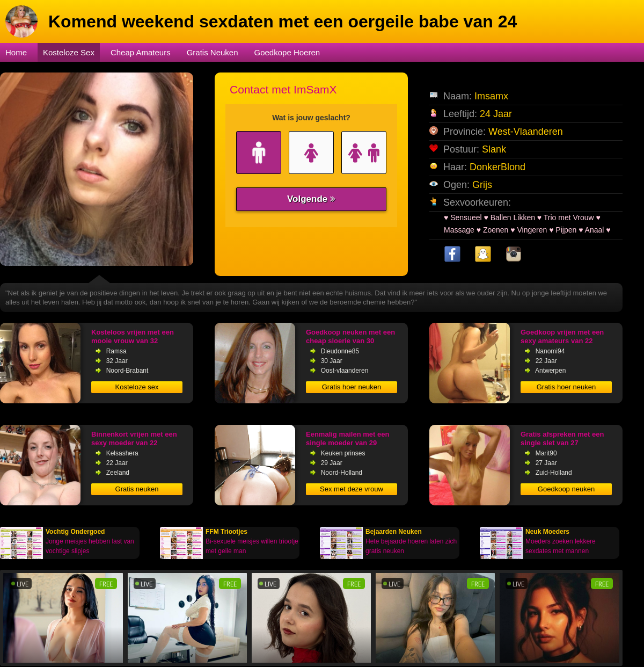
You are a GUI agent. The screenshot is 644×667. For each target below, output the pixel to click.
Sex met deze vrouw (352, 489)
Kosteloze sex (137, 387)
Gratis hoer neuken (352, 387)
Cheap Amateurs (141, 52)
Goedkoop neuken (566, 489)
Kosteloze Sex (69, 52)
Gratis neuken (137, 489)
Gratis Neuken (213, 52)
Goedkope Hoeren (287, 52)
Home (16, 52)
